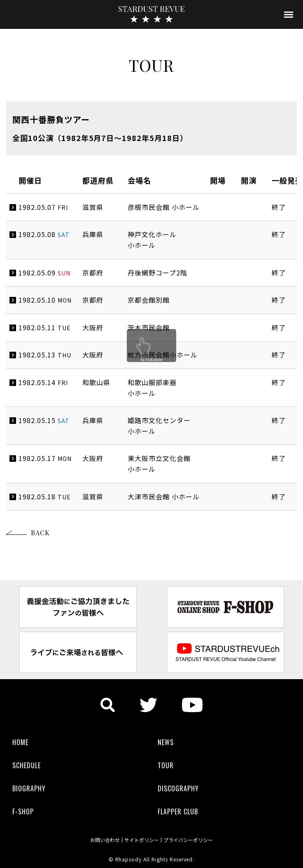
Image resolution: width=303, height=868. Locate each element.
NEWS (166, 742)
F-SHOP (23, 812)
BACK (40, 533)
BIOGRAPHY (29, 788)
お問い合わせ (105, 840)
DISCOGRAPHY (178, 788)
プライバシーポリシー (188, 840)
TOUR (166, 765)
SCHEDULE (27, 765)
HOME (20, 742)
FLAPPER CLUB (178, 812)
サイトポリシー (142, 840)
